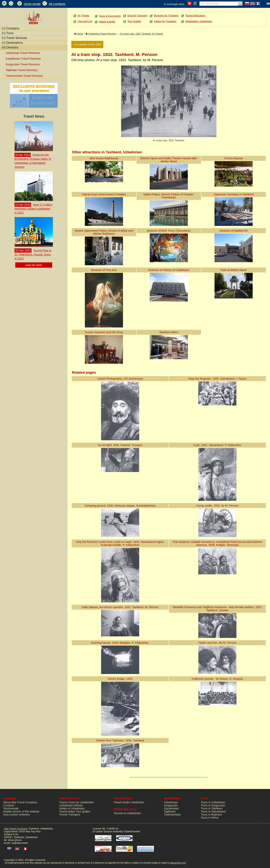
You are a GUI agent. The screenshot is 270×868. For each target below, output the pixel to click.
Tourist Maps (67, 811)
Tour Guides (134, 21)
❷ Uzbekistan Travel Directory (101, 34)
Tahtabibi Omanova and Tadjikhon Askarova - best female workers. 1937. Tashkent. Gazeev (217, 609)
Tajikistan (170, 811)
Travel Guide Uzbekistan (129, 802)
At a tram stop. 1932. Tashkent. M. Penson (141, 34)
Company (11, 28)
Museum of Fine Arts (104, 270)
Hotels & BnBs (107, 22)
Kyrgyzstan (171, 805)
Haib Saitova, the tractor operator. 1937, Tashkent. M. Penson (120, 607)
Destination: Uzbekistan (199, 21)
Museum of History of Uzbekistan (169, 270)
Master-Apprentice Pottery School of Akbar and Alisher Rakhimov (104, 232)
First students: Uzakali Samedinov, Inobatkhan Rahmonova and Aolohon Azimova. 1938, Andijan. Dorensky (217, 543)
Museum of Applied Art (234, 231)
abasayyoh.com (178, 863)
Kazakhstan (171, 808)
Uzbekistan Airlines (71, 805)
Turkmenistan (172, 815)
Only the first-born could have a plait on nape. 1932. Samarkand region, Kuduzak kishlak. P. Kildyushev (120, 543)
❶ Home (79, 34)
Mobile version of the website (21, 811)
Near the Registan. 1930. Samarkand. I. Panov (217, 379)
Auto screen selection (17, 815)
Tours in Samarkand (213, 811)
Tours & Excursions (110, 16)
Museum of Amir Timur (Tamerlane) (169, 231)
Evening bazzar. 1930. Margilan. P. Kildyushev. (120, 643)
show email (32, 4)
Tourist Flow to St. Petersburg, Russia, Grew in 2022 (33, 255)
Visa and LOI (85, 21)
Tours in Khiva (210, 818)
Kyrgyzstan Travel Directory (23, 64)
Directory (10, 47)
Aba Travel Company (16, 829)
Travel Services (14, 38)
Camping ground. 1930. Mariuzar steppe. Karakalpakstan (120, 506)
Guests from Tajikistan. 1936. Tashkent (120, 740)
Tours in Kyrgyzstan (213, 805)
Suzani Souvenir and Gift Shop (104, 332)
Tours (8, 33)
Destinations (12, 43)
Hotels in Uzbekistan (72, 808)
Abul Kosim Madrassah (104, 158)
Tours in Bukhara (211, 815)
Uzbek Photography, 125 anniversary (120, 379)
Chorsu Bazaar (234, 158)
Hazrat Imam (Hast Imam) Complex (104, 194)
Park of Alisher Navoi (234, 270)
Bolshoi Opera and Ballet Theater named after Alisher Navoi (169, 160)
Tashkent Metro (169, 332)
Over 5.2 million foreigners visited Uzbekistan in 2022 (33, 209)
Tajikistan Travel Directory (22, 70)
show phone (15, 840)
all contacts (57, 4)
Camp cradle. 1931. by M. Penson (217, 506)
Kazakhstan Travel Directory (23, 59)
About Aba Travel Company (20, 802)
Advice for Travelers (165, 21)
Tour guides (83, 811)
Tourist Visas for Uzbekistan (77, 802)
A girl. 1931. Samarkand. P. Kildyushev (217, 445)
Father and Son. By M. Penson (217, 643)
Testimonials (11, 808)
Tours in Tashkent (212, 808)
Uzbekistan (171, 802)
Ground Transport (137, 16)
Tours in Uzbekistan (213, 802)
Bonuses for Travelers (166, 16)
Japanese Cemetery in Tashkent (233, 194)
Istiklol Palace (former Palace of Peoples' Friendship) (169, 196)
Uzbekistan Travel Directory (23, 53)
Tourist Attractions (195, 16)
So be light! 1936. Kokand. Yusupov (120, 445)
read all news (34, 265)
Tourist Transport (70, 815)
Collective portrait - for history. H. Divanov (217, 679)
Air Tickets (83, 16)
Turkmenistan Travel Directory (24, 76)
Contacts (9, 805)
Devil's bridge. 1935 (120, 679)
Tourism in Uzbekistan (127, 813)
